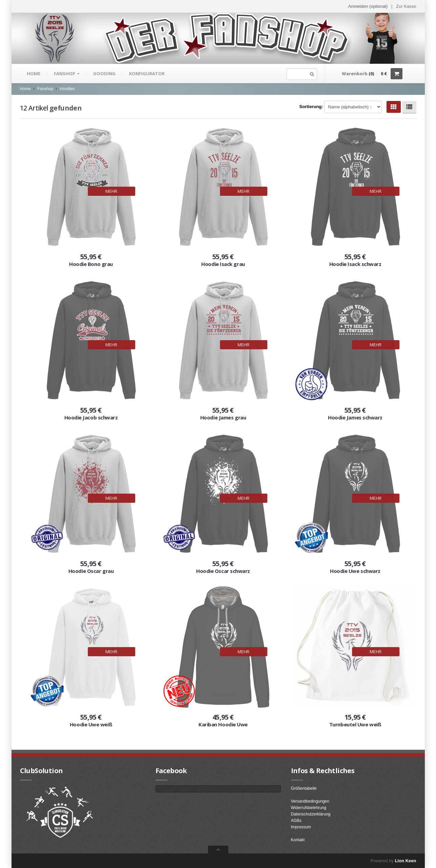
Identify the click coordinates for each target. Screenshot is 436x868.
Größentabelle (304, 788)
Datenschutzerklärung (311, 814)
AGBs (296, 821)
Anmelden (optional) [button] (368, 6)
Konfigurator (147, 74)
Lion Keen (406, 861)
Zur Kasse (406, 6)
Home (34, 74)
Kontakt (298, 840)
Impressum (301, 827)
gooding (104, 74)
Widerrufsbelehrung (309, 808)
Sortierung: (311, 107)
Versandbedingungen (310, 801)
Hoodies (67, 89)
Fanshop (67, 74)
